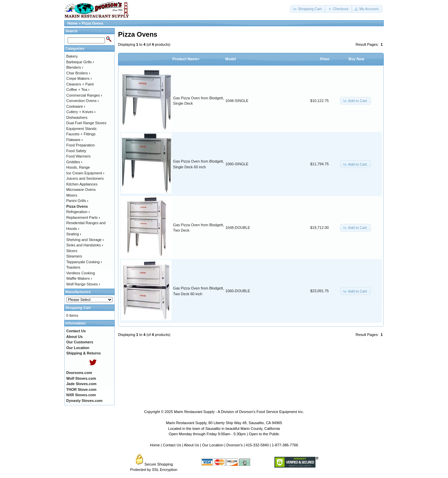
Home (72, 23)
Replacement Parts (83, 217)
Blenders (75, 67)
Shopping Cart (78, 308)
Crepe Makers (79, 78)
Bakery (72, 56)
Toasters (73, 267)
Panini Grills (77, 201)
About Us (192, 445)
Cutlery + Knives (81, 112)
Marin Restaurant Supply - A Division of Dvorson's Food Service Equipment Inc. (239, 412)
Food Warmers (78, 156)
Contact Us (172, 445)
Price (325, 59)
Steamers (74, 256)
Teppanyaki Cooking (84, 262)
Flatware (74, 140)
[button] (308, 9)
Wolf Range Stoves (83, 284)
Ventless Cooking (81, 273)
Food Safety (76, 151)
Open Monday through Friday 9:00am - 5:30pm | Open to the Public (224, 434)
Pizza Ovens (92, 23)
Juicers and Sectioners (85, 178)
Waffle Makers (79, 278)
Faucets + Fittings (81, 134)
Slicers (72, 251)
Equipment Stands (81, 129)
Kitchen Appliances (82, 184)
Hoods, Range (78, 167)
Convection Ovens (83, 101)
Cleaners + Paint (80, 84)
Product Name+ (186, 59)
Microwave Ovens (81, 190)
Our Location (213, 445)
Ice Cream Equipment (85, 173)
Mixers (72, 195)
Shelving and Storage (85, 240)
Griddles (74, 162)
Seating (74, 234)
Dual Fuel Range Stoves (86, 123)
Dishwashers (77, 117)
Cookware (76, 106)
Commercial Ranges (84, 95)
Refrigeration (78, 212)
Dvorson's (235, 445)
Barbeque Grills (80, 62)
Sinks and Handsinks (85, 245)
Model (231, 59)
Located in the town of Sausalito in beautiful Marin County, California (224, 429)
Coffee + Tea (78, 90)
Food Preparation (81, 145)
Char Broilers (78, 73)
